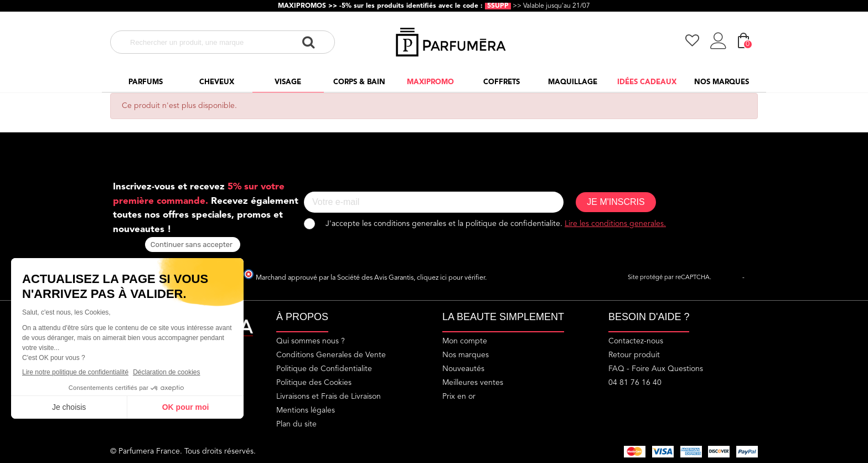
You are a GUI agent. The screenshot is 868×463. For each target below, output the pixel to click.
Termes (756, 278)
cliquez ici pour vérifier (451, 278)
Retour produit (634, 355)
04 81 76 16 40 (635, 383)
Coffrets (502, 82)
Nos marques (722, 82)
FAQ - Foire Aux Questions (656, 369)
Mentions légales (306, 410)
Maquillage (573, 82)
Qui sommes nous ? (311, 341)
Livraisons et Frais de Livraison (329, 397)
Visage (288, 82)
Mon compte (465, 341)
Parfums (146, 82)
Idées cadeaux (647, 82)
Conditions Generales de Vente (331, 355)
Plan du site (296, 424)
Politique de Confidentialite (324, 369)
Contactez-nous (636, 341)
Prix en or (459, 397)
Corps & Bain (359, 82)
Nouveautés (463, 369)
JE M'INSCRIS (616, 202)
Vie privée (727, 278)
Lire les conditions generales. (615, 224)
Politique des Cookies (314, 383)
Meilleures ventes (473, 383)
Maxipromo (430, 82)
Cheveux (217, 82)
